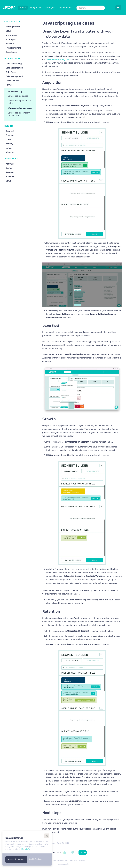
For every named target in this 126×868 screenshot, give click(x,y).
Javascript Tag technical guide (19, 102)
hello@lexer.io (63, 864)
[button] (118, 8)
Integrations (36, 8)
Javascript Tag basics (18, 96)
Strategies (50, 8)
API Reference (65, 8)
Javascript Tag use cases (20, 108)
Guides (23, 8)
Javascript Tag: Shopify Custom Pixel (19, 114)
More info (26, 849)
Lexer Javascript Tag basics (59, 59)
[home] (9, 8)
